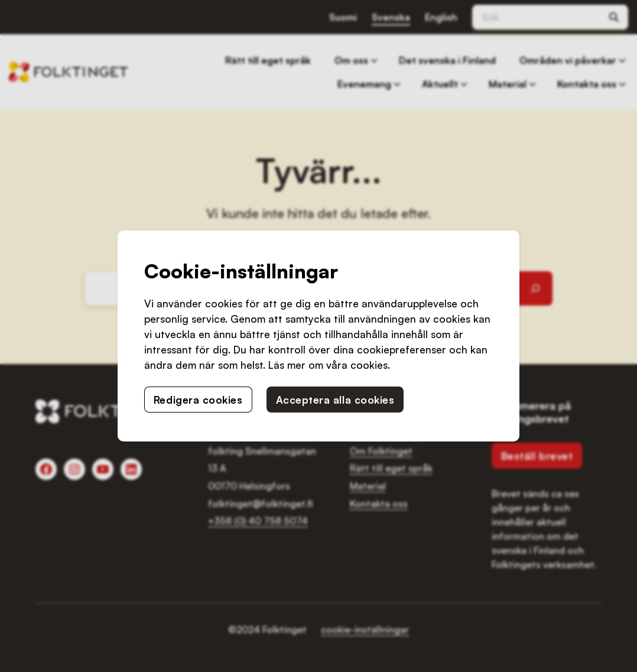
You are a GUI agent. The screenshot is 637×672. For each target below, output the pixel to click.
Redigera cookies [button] (198, 400)
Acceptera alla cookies (335, 400)
